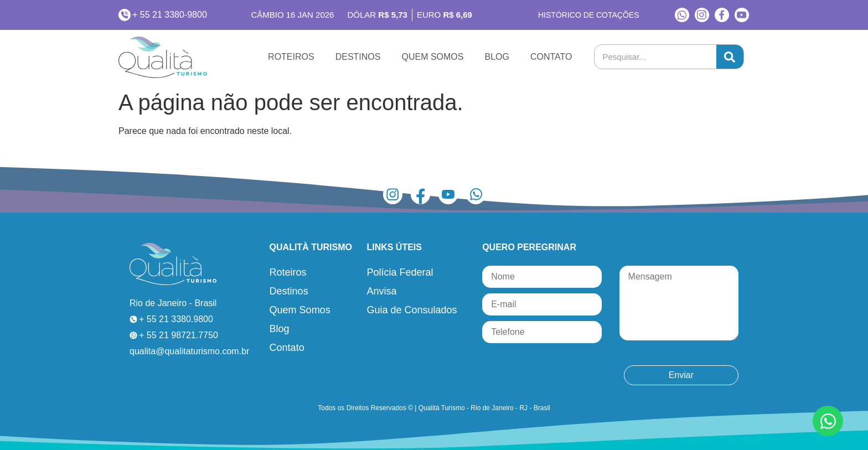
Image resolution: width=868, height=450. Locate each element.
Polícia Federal (400, 272)
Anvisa (381, 291)
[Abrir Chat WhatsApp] (828, 421)
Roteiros (291, 57)
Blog (497, 57)
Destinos (358, 57)
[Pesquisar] (730, 57)
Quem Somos (432, 57)
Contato (551, 57)
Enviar (681, 375)
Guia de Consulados (412, 310)
